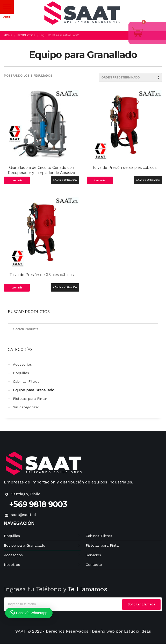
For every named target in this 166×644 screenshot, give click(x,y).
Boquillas (21, 373)
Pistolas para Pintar (30, 399)
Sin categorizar (26, 407)
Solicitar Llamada (141, 604)
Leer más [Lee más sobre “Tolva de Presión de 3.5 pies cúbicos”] (100, 180)
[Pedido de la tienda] (130, 77)
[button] (7, 7)
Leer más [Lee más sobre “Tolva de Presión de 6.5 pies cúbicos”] (17, 288)
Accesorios (22, 364)
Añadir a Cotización (65, 180)
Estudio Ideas (138, 631)
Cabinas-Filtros (26, 381)
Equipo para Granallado (34, 390)
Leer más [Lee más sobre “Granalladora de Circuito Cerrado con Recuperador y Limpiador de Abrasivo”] (17, 180)
